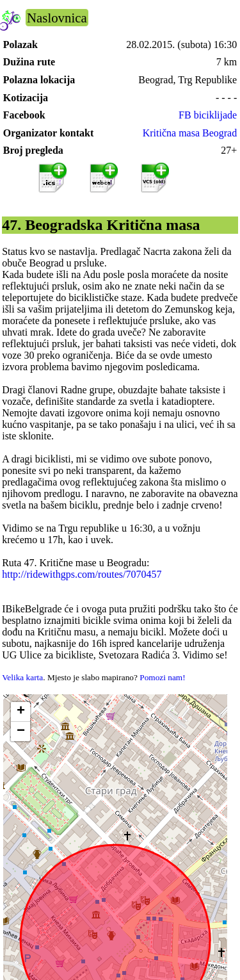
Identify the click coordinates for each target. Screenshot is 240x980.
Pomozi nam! (162, 677)
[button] (20, 712)
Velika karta (22, 677)
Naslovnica (57, 18)
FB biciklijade (208, 115)
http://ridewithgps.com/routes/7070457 (82, 574)
